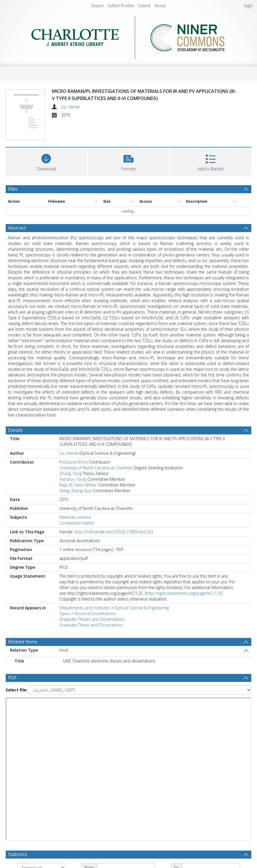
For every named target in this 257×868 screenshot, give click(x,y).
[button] (129, 161)
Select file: (17, 690)
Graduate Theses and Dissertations (92, 619)
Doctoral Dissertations (95, 613)
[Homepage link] (128, 36)
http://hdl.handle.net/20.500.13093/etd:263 (114, 532)
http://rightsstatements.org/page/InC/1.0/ (184, 593)
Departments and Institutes (85, 608)
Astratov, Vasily (73, 479)
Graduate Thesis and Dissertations (91, 625)
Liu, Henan (71, 107)
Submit (144, 6)
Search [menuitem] (98, 6)
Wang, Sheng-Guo (75, 491)
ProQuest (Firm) (73, 462)
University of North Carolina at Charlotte (96, 468)
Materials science (75, 517)
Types (65, 613)
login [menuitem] (248, 6)
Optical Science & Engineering (142, 608)
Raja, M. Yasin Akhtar (78, 485)
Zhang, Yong (70, 473)
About (160, 6)
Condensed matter (77, 523)
